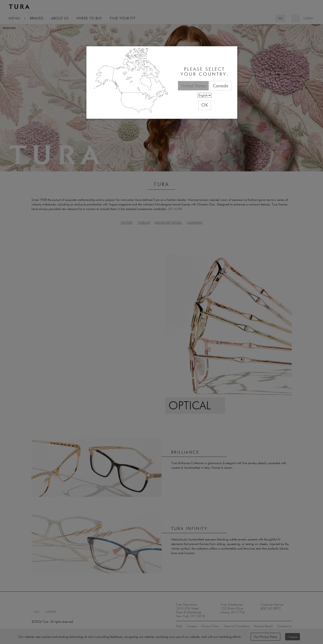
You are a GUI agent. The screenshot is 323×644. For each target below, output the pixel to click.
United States (193, 86)
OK (205, 105)
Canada (221, 86)
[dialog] (162, 83)
